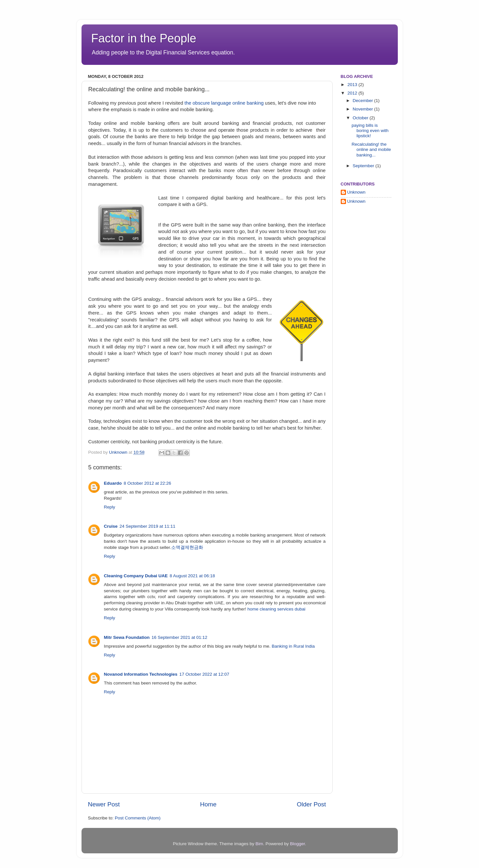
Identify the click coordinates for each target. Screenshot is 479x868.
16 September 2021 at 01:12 (180, 637)
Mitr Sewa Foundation (127, 637)
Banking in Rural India (293, 646)
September (364, 166)
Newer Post (104, 804)
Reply (110, 507)
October (361, 118)
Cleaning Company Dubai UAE (136, 576)
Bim (259, 844)
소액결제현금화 (187, 547)
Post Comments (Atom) (138, 818)
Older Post (311, 804)
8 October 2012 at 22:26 (147, 483)
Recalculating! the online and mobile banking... (371, 149)
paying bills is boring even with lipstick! (370, 131)
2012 (353, 93)
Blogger (297, 844)
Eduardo (113, 483)
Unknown (119, 452)
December (364, 101)
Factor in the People (144, 38)
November (364, 109)
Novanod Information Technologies (141, 674)
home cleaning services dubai (277, 609)
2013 (353, 85)
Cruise (111, 526)
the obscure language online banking (224, 103)
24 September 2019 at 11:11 (148, 526)
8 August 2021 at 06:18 (192, 576)
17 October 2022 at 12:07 (204, 674)
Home (208, 804)
